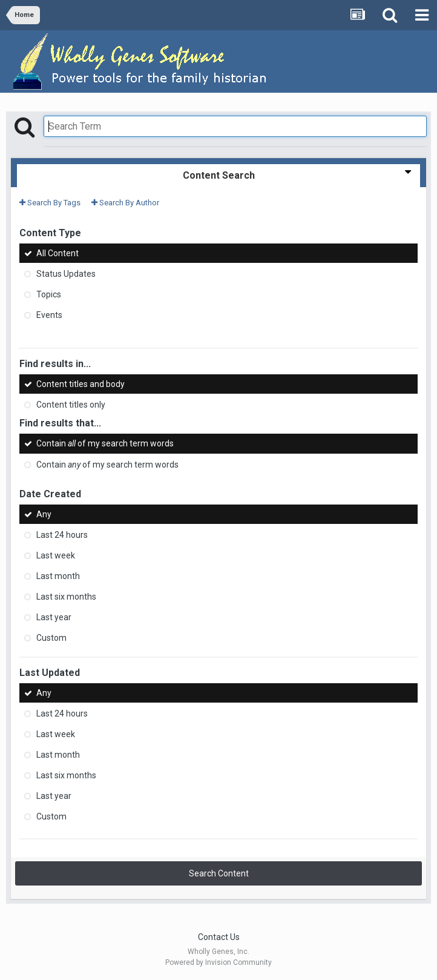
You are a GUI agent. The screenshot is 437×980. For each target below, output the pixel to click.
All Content (57, 253)
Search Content (219, 873)
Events (49, 315)
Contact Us (219, 937)
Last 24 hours (62, 535)
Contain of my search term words (105, 444)
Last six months (66, 597)
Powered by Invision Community (218, 962)
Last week (56, 555)
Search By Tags (50, 203)
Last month (58, 576)
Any (44, 514)
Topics (49, 294)
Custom (51, 638)
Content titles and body (80, 384)
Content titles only (71, 405)
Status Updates (66, 274)
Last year (54, 617)
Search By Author (125, 203)
